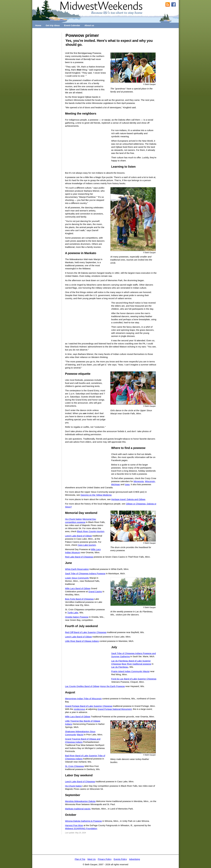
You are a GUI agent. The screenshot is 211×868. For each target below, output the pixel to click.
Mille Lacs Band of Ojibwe (78, 588)
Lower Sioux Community (77, 578)
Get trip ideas (53, 25)
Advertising (135, 859)
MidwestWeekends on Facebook (173, 5)
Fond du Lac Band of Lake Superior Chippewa (134, 679)
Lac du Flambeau (120, 667)
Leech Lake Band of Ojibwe (78, 536)
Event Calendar (72, 25)
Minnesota (139, 481)
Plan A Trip (80, 859)
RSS (168, 5)
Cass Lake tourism (87, 545)
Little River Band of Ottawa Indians (82, 641)
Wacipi (80, 735)
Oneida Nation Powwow (77, 617)
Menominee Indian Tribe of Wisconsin (83, 699)
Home (38, 25)
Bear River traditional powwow (136, 664)
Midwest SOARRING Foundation (81, 828)
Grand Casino (95, 591)
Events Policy (120, 859)
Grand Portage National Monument (115, 709)
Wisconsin (150, 481)
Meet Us (92, 859)
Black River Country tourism (91, 531)
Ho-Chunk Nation (73, 519)
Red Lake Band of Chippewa (79, 557)
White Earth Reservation (77, 569)
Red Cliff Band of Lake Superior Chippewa (86, 632)
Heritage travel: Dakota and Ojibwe (128, 499)
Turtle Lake (73, 613)
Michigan (116, 484)
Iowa (127, 484)
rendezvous (79, 709)
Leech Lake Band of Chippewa (80, 781)
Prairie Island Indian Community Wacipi (130, 671)
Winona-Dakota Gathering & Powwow (83, 821)
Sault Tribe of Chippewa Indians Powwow (85, 573)
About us (89, 25)
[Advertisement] (47, 76)
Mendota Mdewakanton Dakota (80, 801)
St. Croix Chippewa (74, 766)
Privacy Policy (105, 859)
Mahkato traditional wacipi (78, 809)
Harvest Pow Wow (74, 825)
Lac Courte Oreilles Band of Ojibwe (82, 686)
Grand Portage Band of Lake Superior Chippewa (89, 706)
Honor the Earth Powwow (112, 686)
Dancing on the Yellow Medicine (96, 495)
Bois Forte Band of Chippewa (79, 599)
